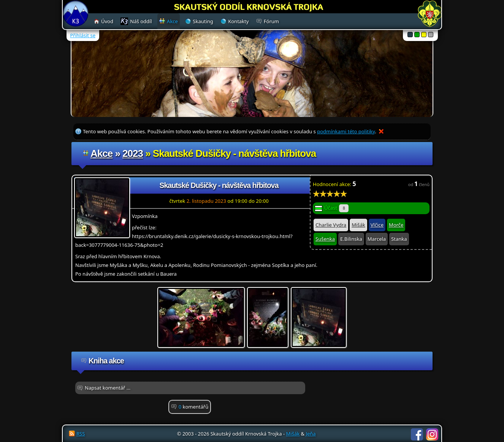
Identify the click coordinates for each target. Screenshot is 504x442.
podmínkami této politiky (346, 131)
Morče (396, 225)
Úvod (107, 21)
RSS (81, 434)
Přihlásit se (83, 35)
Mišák (358, 225)
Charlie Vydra (331, 225)
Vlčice (377, 225)
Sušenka (325, 239)
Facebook (417, 434)
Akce (101, 153)
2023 (133, 153)
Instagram (432, 434)
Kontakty (238, 21)
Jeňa (311, 434)
